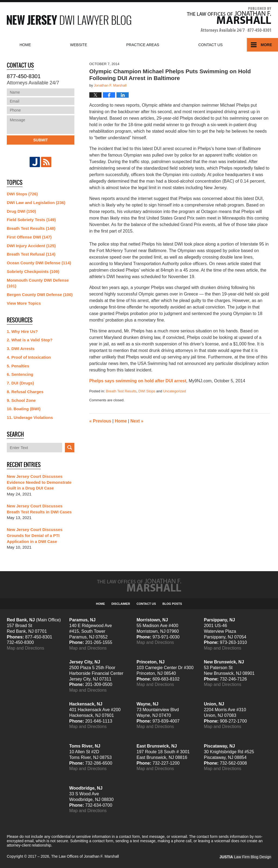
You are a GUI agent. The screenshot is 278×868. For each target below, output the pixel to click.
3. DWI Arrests (21, 349)
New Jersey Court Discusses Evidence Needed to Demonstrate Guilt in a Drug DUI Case (39, 482)
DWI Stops (147, 391)
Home (25, 45)
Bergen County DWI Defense (40, 295)
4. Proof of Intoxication (29, 357)
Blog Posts (172, 604)
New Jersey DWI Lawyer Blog (69, 20)
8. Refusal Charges (25, 392)
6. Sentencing (20, 374)
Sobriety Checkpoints (33, 271)
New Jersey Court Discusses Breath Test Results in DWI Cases (39, 509)
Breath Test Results (121, 391)
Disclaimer (121, 604)
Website (79, 45)
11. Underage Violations (30, 417)
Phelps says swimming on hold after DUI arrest (138, 381)
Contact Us (146, 604)
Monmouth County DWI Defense (38, 283)
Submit (40, 140)
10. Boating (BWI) (24, 409)
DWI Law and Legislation (36, 203)
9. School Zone (21, 400)
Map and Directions (26, 648)
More (266, 45)
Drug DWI (21, 211)
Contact (210, 45)
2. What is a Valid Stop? (30, 340)
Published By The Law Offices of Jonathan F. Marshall (229, 20)
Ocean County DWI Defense (39, 263)
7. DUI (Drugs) (20, 383)
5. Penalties (18, 366)
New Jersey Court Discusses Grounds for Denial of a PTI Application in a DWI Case (35, 535)
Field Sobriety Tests (31, 220)
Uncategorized (175, 391)
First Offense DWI (29, 237)
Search (70, 448)
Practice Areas (143, 45)
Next (137, 421)
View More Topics (24, 303)
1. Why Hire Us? (22, 331)
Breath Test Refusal (31, 254)
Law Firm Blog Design (245, 857)
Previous (100, 421)
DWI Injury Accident (31, 246)
